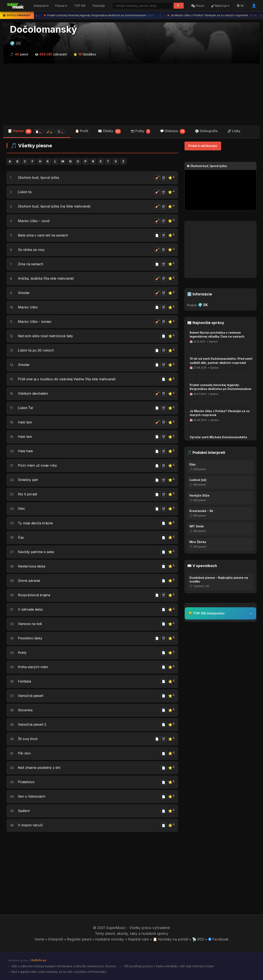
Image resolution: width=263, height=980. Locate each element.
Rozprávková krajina (35, 595)
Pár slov (24, 753)
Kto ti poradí (28, 494)
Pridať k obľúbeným (203, 146)
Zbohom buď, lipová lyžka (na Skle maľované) (56, 206)
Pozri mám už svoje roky (38, 466)
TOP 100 (80, 6)
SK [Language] (240, 6)
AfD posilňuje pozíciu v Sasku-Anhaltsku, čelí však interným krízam (168, 966)
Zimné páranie (30, 581)
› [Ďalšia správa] (261, 15)
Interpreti (56, 939)
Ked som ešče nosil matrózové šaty (47, 336)
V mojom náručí (31, 825)
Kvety (23, 653)
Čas (21, 537)
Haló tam (25, 422)
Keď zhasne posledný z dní (40, 768)
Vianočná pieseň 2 (33, 725)
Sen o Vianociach (32, 797)
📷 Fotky (141, 131)
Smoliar (24, 293)
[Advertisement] (131, 94)
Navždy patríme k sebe (37, 552)
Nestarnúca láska (32, 566)
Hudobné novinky (110, 939)
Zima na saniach (32, 264)
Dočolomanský (43, 29)
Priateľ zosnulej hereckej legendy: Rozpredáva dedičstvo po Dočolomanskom (99, 15)
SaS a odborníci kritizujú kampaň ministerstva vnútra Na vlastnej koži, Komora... (64, 966)
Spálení (24, 811)
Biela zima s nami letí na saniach (45, 235)
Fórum (198, 6)
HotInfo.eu (39, 960)
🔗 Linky (234, 131)
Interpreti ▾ (41, 6)
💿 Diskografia (206, 131)
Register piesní (79, 939)
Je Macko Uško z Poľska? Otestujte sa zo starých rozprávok (212, 15)
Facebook (218, 939)
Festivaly (99, 6)
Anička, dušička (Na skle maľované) (48, 278)
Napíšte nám (138, 939)
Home (40, 939)
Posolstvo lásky (31, 638)
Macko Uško (28, 307)
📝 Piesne (37, 131)
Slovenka (25, 710)
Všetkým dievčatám (34, 394)
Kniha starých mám (34, 667)
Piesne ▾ (61, 6)
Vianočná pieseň (32, 696)
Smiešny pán (29, 480)
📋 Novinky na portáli (171, 939)
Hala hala (26, 451)
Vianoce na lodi (31, 624)
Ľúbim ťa (25, 192)
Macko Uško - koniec (35, 322)
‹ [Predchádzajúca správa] (36, 15)
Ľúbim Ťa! (26, 408)
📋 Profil (82, 131)
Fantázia (25, 681)
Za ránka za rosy (32, 250)
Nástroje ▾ (220, 6)
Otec (22, 509)
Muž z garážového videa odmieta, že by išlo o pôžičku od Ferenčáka (58, 972)
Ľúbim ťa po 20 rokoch (36, 350)
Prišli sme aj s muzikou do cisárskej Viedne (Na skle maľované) (70, 379)
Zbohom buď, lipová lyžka (39, 178)
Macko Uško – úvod (34, 221)
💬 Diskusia (173, 131)
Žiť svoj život (28, 739)
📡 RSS (198, 939)
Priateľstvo (27, 782)
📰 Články (109, 131)
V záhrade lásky (31, 610)
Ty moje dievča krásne (37, 523)
